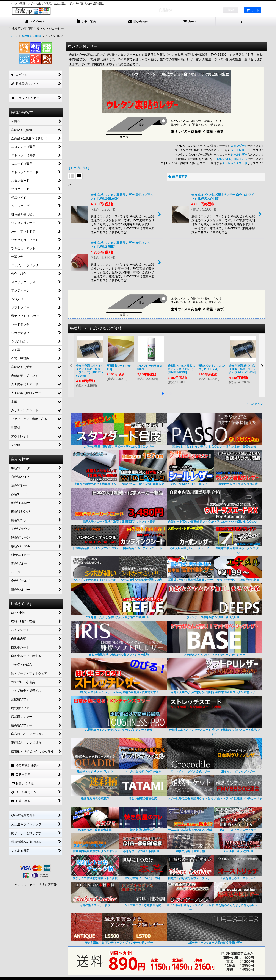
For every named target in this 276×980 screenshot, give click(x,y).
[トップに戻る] (79, 168)
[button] (241, 22)
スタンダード (239, 146)
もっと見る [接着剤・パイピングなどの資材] (255, 404)
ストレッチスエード (235, 163)
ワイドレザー (239, 150)
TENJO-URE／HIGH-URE (231, 159)
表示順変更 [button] (178, 177)
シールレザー (239, 155)
